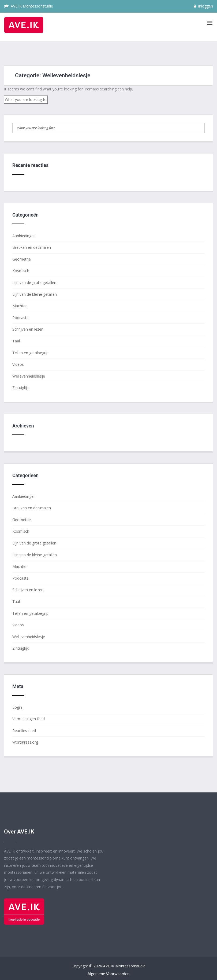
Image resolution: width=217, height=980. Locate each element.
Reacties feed (24, 731)
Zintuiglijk (20, 388)
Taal (16, 341)
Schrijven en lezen (28, 329)
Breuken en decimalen (32, 247)
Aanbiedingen (24, 236)
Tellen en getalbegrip (30, 353)
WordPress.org (25, 742)
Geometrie (22, 259)
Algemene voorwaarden (108, 974)
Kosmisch (21, 271)
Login (17, 707)
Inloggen (203, 6)
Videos (18, 364)
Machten (20, 306)
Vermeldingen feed (29, 719)
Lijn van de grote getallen (34, 282)
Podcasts (20, 318)
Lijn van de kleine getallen (35, 294)
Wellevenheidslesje (29, 376)
